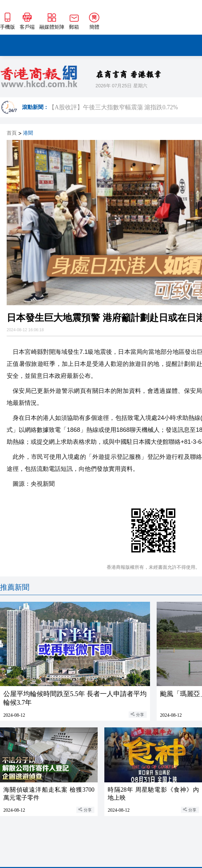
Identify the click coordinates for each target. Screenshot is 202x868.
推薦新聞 (15, 587)
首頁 (12, 133)
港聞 (28, 133)
